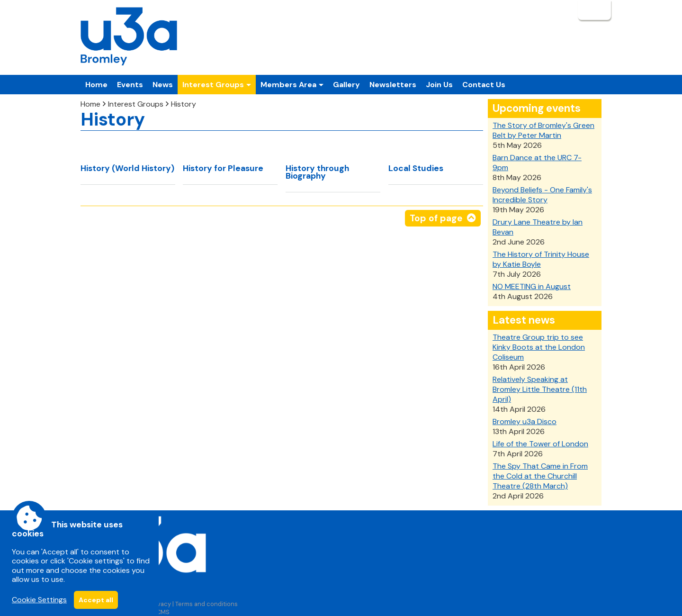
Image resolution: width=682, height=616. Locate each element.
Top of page (436, 218)
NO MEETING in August (532, 286)
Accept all (96, 600)
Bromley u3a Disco (525, 421)
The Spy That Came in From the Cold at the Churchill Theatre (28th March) (540, 476)
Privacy (161, 604)
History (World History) (127, 168)
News (163, 85)
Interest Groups (136, 104)
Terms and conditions (206, 604)
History (184, 104)
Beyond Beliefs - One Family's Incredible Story (542, 195)
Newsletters (393, 85)
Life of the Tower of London (540, 444)
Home (96, 85)
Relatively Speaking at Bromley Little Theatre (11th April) (540, 389)
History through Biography (317, 172)
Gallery (346, 85)
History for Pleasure (223, 168)
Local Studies (416, 168)
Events (130, 85)
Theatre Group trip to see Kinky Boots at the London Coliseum (539, 347)
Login (593, 10)
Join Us (439, 85)
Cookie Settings (39, 600)
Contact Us (484, 85)
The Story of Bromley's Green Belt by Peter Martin (543, 130)
